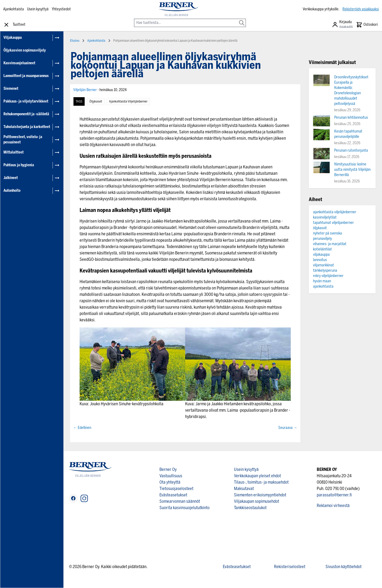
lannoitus (320, 260)
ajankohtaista (323, 286)
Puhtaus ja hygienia (19, 165)
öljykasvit (96, 101)
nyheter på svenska (327, 233)
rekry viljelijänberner (328, 276)
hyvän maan (322, 281)
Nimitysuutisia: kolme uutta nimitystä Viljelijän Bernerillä (352, 170)
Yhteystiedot (61, 9)
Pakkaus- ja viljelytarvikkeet (26, 101)
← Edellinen (82, 428)
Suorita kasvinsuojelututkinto (185, 508)
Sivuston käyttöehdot (344, 567)
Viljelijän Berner (85, 90)
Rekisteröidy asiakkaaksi (361, 9)
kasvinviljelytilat (325, 217)
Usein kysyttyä (38, 9)
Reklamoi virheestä (333, 506)
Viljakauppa (13, 38)
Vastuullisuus (171, 476)
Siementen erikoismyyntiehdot (260, 495)
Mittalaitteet (14, 152)
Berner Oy (168, 469)
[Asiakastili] (342, 25)
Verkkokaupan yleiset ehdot (257, 476)
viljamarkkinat (324, 265)
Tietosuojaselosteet (176, 489)
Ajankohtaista (14, 9)
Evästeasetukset (173, 495)
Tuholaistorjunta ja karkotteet (27, 127)
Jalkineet (11, 178)
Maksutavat (244, 489)
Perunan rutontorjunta (351, 150)
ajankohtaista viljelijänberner (128, 101)
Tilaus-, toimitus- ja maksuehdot (261, 482)
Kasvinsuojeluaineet (19, 63)
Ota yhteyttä (170, 482)
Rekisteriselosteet (290, 567)
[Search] (242, 19)
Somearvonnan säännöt (180, 501)
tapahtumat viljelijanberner (333, 223)
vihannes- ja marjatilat (330, 244)
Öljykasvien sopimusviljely (25, 50)
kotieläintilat (322, 249)
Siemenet (11, 89)
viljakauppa (321, 255)
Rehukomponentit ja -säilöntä (26, 114)
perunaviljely (322, 239)
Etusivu (75, 41)
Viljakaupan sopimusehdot (257, 501)
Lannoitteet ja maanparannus (26, 76)
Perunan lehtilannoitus (351, 118)
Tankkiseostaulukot (250, 508)
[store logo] (179, 9)
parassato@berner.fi (334, 495)
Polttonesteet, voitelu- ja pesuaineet (23, 140)
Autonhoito (12, 191)
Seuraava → (288, 428)
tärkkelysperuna (325, 270)
